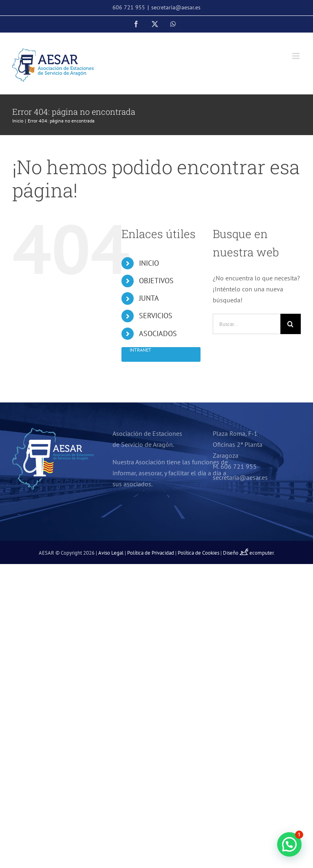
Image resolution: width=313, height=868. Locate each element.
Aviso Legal (111, 553)
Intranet (140, 350)
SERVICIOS (156, 316)
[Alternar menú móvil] (296, 56)
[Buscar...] (247, 324)
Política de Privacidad (151, 553)
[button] (289, 844)
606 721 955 (129, 7)
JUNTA (149, 298)
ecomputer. (262, 553)
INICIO (149, 263)
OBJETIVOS (156, 281)
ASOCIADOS (158, 333)
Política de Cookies (198, 553)
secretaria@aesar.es (176, 7)
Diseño (236, 553)
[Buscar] (291, 324)
